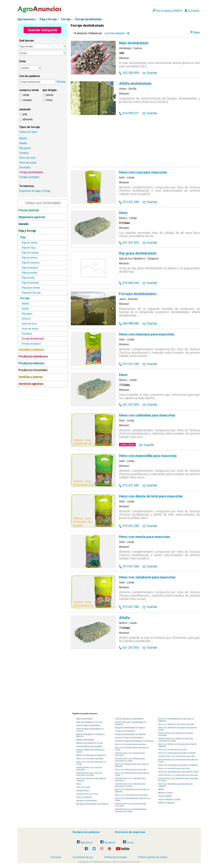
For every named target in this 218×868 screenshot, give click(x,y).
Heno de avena (28, 163)
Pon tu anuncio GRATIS (167, 11)
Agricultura (85, 843)
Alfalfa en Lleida (165, 793)
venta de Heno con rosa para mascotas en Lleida (89, 774)
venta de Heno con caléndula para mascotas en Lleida (130, 785)
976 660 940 (131, 283)
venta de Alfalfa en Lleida (169, 799)
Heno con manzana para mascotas (147, 334)
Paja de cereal (29, 243)
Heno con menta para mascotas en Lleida (177, 753)
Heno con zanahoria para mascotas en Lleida (178, 772)
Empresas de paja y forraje (35, 191)
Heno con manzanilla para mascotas (148, 456)
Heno (123, 213)
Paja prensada (29, 273)
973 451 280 (131, 202)
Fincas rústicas (29, 210)
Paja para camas (31, 288)
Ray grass (25, 148)
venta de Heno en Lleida (87, 794)
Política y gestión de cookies (153, 857)
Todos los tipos (28, 132)
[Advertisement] (42, 439)
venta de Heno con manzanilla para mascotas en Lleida (131, 810)
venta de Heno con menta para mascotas (176, 756)
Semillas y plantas (31, 377)
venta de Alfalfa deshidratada (89, 746)
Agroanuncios (26, 19)
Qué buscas (27, 41)
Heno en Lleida (83, 787)
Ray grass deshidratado (138, 253)
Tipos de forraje (29, 127)
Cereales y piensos (31, 350)
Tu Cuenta (192, 11)
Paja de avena (29, 258)
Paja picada (28, 278)
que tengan (50, 90)
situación (25, 109)
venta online (127, 445)
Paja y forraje (48, 19)
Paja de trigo (29, 248)
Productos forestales (33, 370)
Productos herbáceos (33, 356)
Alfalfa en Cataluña (166, 803)
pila (25, 114)
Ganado (24, 224)
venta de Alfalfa (165, 796)
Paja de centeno (31, 263)
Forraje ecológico (29, 177)
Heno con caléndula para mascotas (147, 415)
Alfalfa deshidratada (135, 83)
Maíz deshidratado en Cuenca (90, 722)
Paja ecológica (30, 268)
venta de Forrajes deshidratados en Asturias (134, 741)
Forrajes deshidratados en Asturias (130, 734)
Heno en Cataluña (84, 797)
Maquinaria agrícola (32, 217)
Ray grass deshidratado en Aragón (130, 728)
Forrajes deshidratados (138, 294)
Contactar (56, 857)
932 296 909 (131, 73)
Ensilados (25, 167)
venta (26, 95)
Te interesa (26, 186)
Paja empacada (30, 283)
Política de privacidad (115, 857)
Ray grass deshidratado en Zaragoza (92, 804)
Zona (22, 61)
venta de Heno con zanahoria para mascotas (178, 775)
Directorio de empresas (130, 832)
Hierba (23, 143)
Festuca (24, 153)
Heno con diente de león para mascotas (151, 496)
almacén (28, 119)
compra (27, 100)
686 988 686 (131, 323)
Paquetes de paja (31, 293)
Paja (23, 237)
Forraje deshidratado (88, 19)
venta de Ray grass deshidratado (129, 719)
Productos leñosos (31, 363)
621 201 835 (131, 243)
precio (50, 95)
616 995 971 (131, 113)
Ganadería (108, 843)
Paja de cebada (30, 253)
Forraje (66, 19)
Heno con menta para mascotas (145, 537)
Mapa (195, 32)
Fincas (128, 843)
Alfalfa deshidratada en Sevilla (90, 743)
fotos (49, 100)
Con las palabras (30, 76)
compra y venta (29, 90)
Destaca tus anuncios (86, 832)
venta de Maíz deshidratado (88, 725)
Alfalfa (23, 138)
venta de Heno (83, 791)
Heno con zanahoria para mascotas (147, 577)
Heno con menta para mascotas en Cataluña (178, 765)
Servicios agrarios (31, 384)
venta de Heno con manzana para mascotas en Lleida (130, 760)
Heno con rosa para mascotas (143, 172)
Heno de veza (27, 158)
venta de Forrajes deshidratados (129, 738)
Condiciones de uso (83, 857)
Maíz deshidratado (134, 43)
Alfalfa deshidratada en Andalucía (91, 755)
